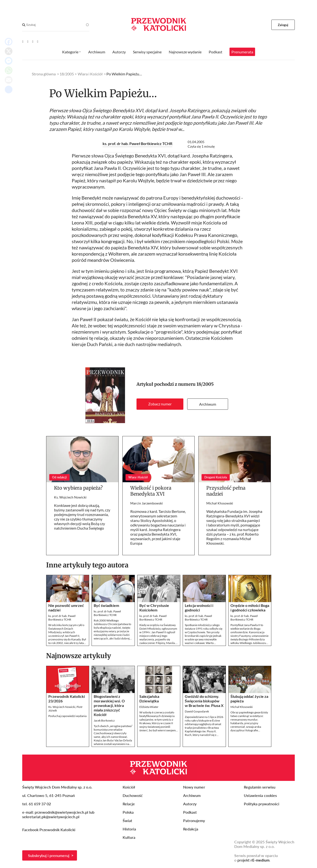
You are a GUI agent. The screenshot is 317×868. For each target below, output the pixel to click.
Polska (128, 812)
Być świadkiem (106, 605)
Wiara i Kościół (90, 74)
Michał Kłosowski (220, 503)
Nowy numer (194, 787)
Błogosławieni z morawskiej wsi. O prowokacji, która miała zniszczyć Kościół (109, 705)
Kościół (129, 787)
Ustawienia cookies (260, 795)
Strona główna (44, 74)
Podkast (216, 52)
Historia (129, 829)
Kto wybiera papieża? (78, 488)
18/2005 (205, 384)
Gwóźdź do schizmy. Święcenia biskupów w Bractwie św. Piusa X (204, 701)
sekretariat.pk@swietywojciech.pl (51, 817)
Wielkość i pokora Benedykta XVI (151, 491)
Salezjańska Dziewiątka (149, 699)
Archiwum (208, 404)
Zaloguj (283, 25)
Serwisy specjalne (147, 52)
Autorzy (119, 52)
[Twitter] (33, 41)
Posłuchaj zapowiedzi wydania (67, 716)
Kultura (129, 837)
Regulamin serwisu (260, 787)
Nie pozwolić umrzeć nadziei (66, 608)
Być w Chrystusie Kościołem (154, 608)
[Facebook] (28, 41)
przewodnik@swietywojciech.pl (61, 812)
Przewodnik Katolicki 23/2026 (67, 699)
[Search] (24, 25)
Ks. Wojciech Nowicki (70, 497)
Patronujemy (194, 820)
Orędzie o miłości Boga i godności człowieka (250, 608)
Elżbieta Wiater (149, 707)
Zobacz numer (160, 404)
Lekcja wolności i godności (199, 608)
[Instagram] (38, 41)
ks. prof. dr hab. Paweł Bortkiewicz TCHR (137, 143)
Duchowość (133, 795)
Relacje (129, 804)
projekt (253, 860)
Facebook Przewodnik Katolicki (49, 830)
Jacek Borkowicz (104, 720)
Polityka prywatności (262, 804)
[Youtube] (23, 41)
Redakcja (191, 829)
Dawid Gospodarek (197, 711)
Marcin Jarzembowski (147, 503)
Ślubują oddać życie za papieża (249, 699)
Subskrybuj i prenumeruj (49, 855)
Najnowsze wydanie (185, 52)
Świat (127, 820)
